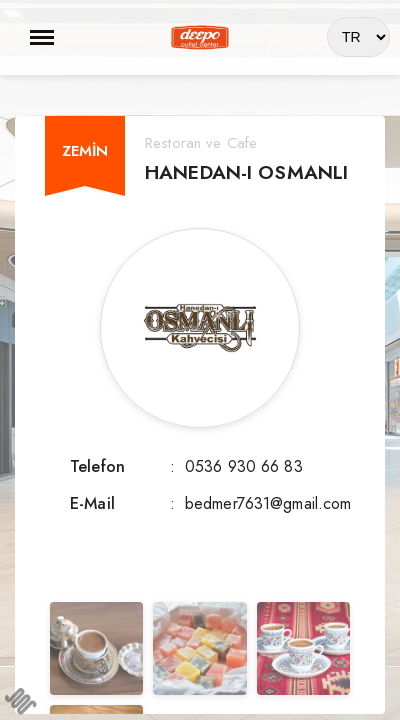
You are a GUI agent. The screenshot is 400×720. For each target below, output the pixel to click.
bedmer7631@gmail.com (268, 503)
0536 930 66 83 (244, 466)
